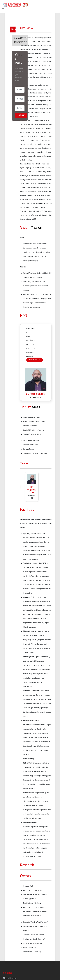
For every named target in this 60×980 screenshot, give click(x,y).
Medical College (10, 978)
